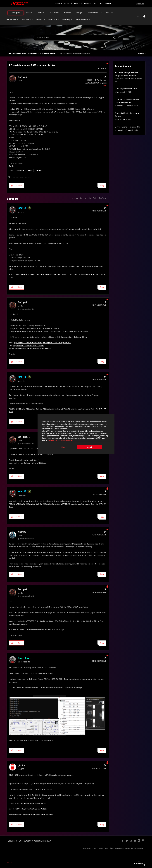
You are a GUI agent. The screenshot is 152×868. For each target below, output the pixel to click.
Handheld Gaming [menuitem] (94, 13)
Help (137, 16)
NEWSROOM (28, 841)
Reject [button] (63, 447)
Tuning (30, 170)
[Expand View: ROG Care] (34, 13)
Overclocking (20, 170)
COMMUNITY (88, 4)
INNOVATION (68, 4)
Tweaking (39, 170)
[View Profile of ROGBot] (104, 86)
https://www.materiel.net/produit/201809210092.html (33, 348)
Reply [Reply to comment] (102, 287)
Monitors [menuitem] (39, 20)
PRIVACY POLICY (103, 848)
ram (26, 177)
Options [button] (141, 53)
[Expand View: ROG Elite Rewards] (90, 20)
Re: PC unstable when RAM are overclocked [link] (75, 53)
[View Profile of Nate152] (22, 208)
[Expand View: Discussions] (60, 13)
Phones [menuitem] (108, 13)
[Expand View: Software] (46, 13)
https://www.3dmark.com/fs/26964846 (40, 815)
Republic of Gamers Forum (16, 53)
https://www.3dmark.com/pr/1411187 (34, 803)
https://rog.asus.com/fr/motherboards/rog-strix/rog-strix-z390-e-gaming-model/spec (42, 343)
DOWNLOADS (78, 4)
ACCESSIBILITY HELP (42, 841)
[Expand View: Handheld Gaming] (101, 13)
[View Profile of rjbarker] (22, 765)
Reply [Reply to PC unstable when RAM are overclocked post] (102, 186)
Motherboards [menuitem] (11, 20)
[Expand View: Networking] (72, 20)
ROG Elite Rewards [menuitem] (82, 20)
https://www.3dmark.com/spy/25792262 (34, 809)
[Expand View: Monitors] (44, 20)
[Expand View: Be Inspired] (22, 13)
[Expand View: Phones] (112, 13)
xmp (29, 177)
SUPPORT (108, 4)
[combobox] (76, 38)
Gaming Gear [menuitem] (52, 20)
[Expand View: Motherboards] (18, 20)
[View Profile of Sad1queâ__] (24, 77)
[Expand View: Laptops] (84, 13)
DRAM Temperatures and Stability (126, 89)
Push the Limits (121, 92)
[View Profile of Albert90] (22, 532)
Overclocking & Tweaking (49, 53)
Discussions (33, 53)
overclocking (20, 177)
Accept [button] (89, 447)
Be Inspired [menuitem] (16, 13)
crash (13, 177)
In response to (27, 309)
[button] (12, 186)
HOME (20, 841)
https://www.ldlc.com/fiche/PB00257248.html (29, 346)
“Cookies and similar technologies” (60, 440)
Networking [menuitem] (66, 20)
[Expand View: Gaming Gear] (59, 20)
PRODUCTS (58, 4)
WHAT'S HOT (99, 4)
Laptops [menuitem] (79, 13)
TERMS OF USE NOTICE (90, 848)
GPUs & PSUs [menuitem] (26, 20)
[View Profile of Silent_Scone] (24, 658)
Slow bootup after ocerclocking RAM (128, 127)
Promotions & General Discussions (127, 79)
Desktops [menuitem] (68, 13)
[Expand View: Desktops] (73, 13)
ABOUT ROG (12, 841)
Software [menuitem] (41, 13)
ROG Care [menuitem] (29, 13)
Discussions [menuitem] (54, 13)
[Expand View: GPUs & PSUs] (33, 20)
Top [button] (11, 862)
